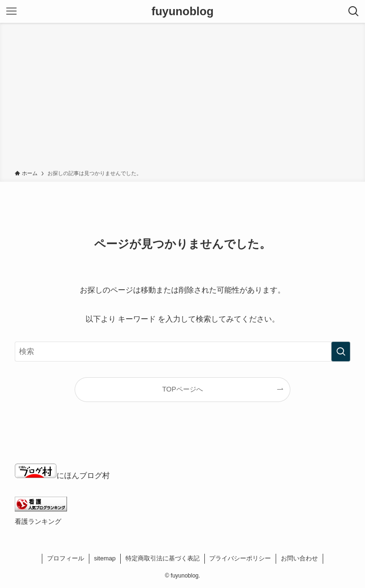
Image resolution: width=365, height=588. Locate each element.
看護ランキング (38, 521)
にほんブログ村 (62, 475)
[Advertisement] (182, 98)
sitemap (105, 558)
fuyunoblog (183, 11)
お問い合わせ (299, 558)
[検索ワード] (183, 352)
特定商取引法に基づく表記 (163, 558)
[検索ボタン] (354, 11)
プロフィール (66, 558)
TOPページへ (182, 389)
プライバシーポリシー (240, 558)
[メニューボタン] (11, 11)
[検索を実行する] (341, 352)
